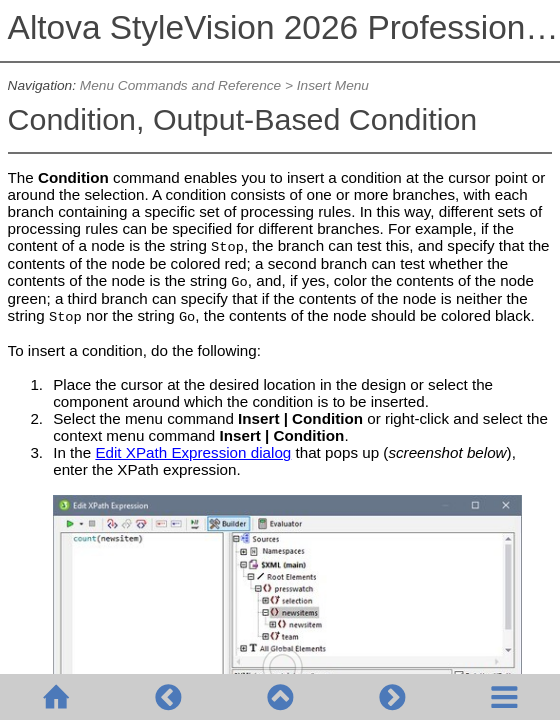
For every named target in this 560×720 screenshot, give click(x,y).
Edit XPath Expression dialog (193, 452)
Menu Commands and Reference (180, 85)
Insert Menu (333, 85)
